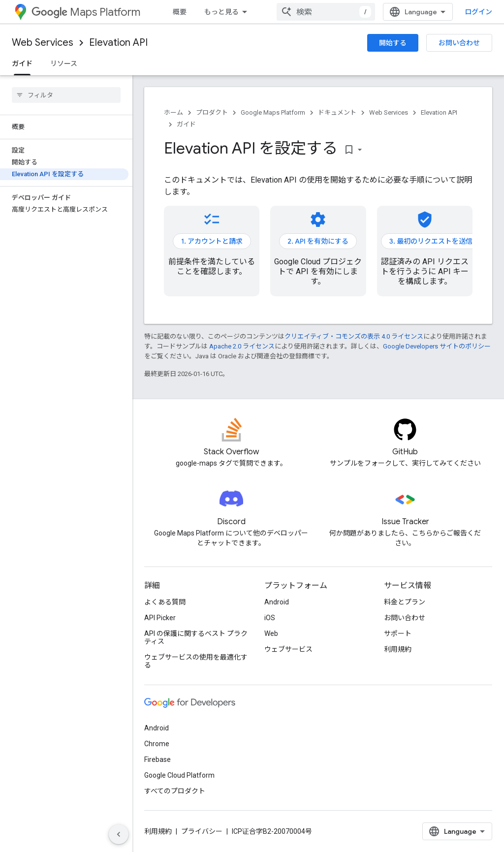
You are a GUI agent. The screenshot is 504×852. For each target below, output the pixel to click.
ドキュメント (337, 112)
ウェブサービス (288, 649)
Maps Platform (86, 12)
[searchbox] (66, 95)
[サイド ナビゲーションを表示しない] (119, 834)
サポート (398, 633)
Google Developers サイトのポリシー (437, 346)
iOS (270, 618)
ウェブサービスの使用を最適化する (196, 661)
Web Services (43, 43)
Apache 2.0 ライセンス (242, 346)
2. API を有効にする (318, 241)
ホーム (173, 112)
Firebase (157, 759)
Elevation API (118, 43)
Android (277, 602)
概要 (180, 12)
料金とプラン (405, 602)
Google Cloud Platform (179, 775)
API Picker (160, 618)
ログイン (478, 12)
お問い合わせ (459, 43)
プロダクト (212, 112)
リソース (64, 63)
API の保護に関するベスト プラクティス (196, 637)
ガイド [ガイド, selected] (22, 63)
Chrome (157, 744)
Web (271, 633)
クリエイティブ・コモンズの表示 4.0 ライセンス (354, 336)
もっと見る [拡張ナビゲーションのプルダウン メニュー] (221, 12)
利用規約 (398, 649)
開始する (393, 43)
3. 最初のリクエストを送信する (438, 241)
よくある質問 (165, 602)
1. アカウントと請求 (212, 241)
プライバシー (202, 831)
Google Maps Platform (273, 112)
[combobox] (326, 12)
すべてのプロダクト (175, 791)
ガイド (186, 124)
